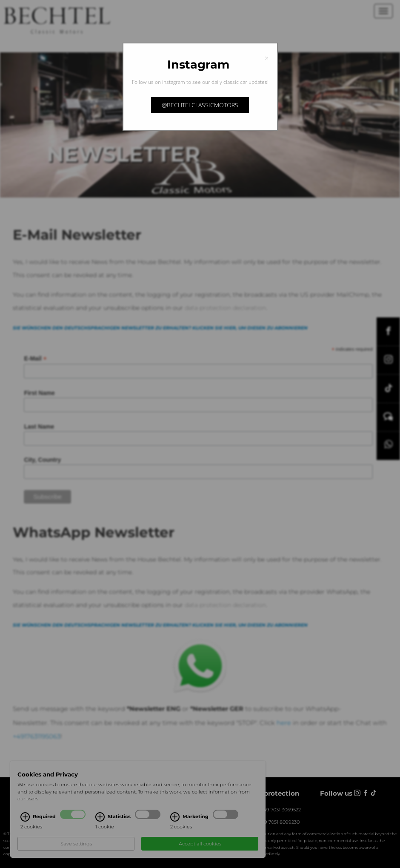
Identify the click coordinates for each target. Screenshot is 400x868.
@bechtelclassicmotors (200, 105)
